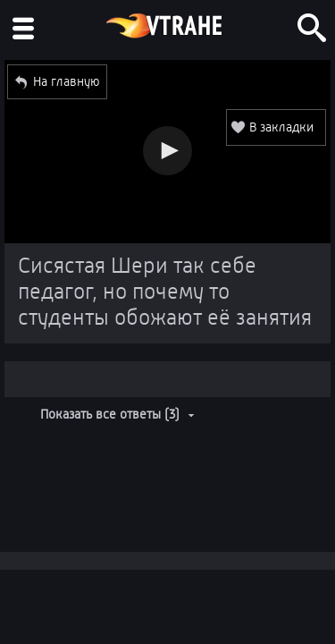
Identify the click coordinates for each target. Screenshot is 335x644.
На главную (67, 81)
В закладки (281, 127)
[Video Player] (167, 152)
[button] (167, 151)
